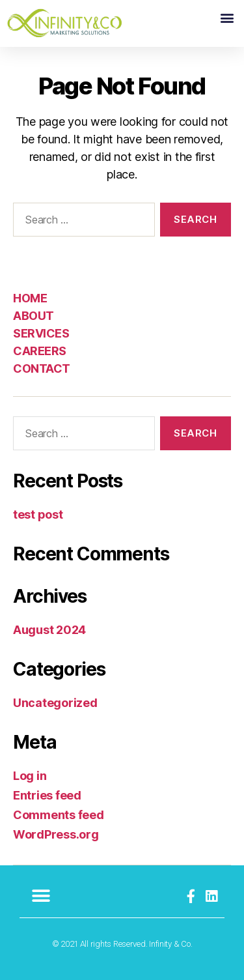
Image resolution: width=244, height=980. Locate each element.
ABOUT (34, 316)
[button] (227, 17)
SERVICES (41, 333)
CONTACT (42, 368)
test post (38, 514)
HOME (30, 298)
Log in (30, 776)
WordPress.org (56, 834)
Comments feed (59, 815)
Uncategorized (55, 703)
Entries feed (47, 795)
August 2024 (49, 630)
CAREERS (40, 351)
